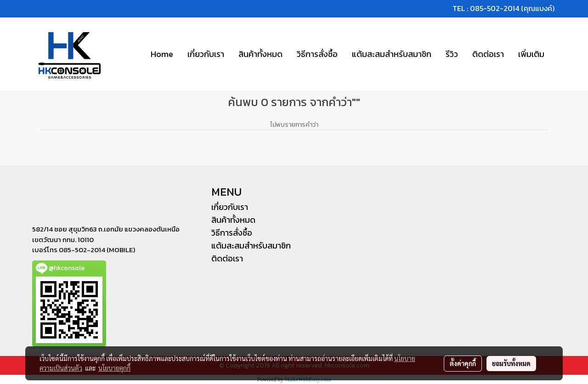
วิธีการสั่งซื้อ (317, 54)
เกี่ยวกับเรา (206, 54)
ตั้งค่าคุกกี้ (463, 363)
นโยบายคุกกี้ (114, 368)
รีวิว (452, 54)
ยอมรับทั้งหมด (511, 363)
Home (162, 54)
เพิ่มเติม (531, 54)
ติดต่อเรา (488, 54)
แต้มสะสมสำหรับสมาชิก (392, 54)
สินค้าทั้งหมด (260, 54)
